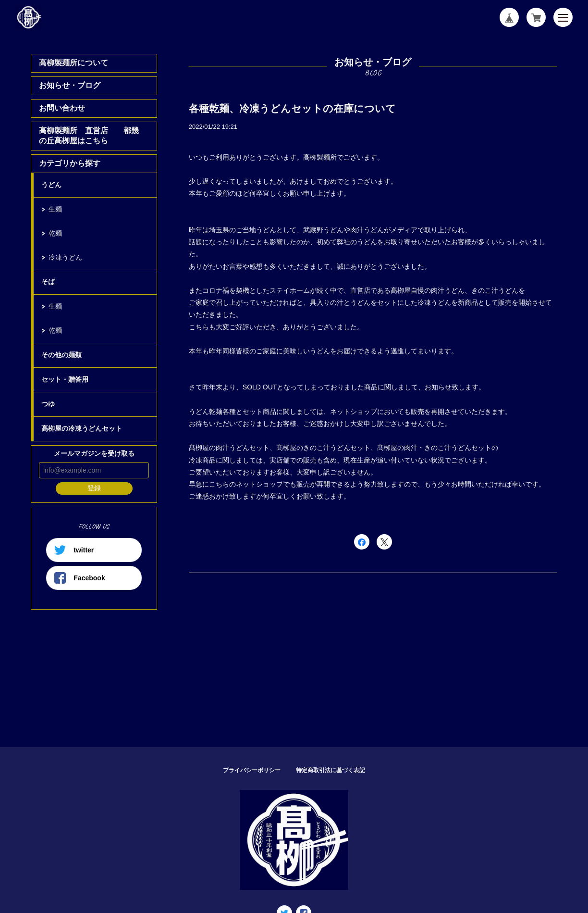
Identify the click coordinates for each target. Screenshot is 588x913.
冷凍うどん (65, 257)
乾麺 (55, 233)
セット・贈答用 (65, 379)
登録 (94, 488)
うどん (51, 185)
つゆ (48, 404)
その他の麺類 (61, 355)
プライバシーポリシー (252, 770)
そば (48, 282)
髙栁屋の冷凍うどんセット (82, 428)
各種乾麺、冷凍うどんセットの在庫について (292, 108)
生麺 (55, 209)
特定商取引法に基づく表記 (331, 770)
